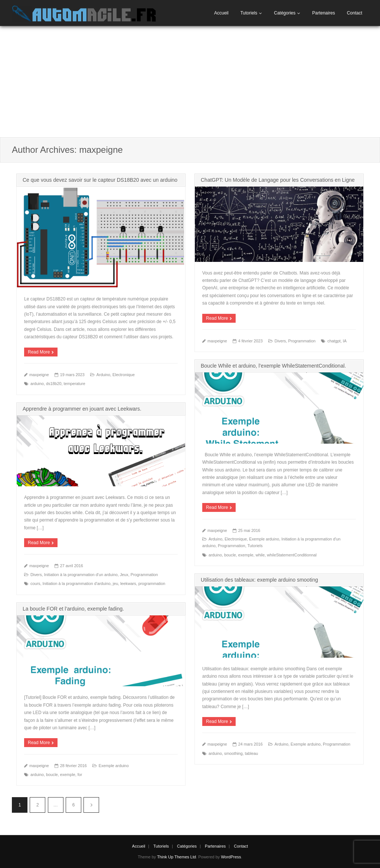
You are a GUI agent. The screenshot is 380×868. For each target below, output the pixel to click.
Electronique (124, 375)
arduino (37, 384)
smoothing (233, 753)
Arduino (103, 375)
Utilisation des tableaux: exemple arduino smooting (259, 580)
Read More (39, 352)
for (80, 775)
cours (35, 583)
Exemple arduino (264, 539)
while (260, 555)
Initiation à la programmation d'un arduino (81, 575)
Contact (355, 13)
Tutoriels (249, 13)
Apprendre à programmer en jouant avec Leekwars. (82, 409)
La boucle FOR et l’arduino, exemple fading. (73, 609)
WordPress (231, 857)
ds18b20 (54, 384)
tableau (251, 753)
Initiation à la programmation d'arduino (76, 583)
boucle (230, 555)
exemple (246, 555)
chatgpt (334, 341)
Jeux (124, 575)
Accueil (221, 13)
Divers (280, 341)
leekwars (128, 583)
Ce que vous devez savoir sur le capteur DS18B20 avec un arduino (100, 180)
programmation (152, 583)
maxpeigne (39, 375)
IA (345, 341)
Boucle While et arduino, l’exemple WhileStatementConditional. (273, 366)
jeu (115, 583)
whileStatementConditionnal (292, 555)
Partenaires (323, 13)
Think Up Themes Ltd (176, 857)
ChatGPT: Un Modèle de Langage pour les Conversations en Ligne (278, 180)
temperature (74, 384)
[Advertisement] (190, 82)
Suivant (91, 805)
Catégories (285, 13)
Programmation (302, 341)
